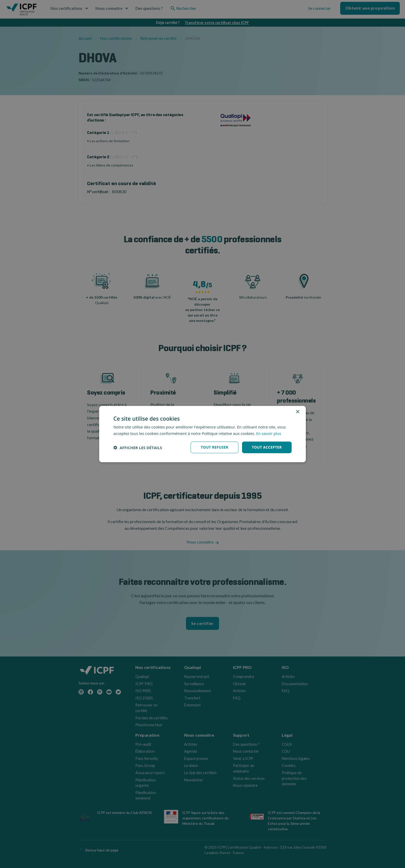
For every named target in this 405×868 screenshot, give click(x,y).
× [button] (297, 412)
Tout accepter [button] (267, 447)
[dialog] (202, 434)
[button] (138, 447)
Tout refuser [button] (215, 447)
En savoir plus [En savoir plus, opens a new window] (269, 433)
